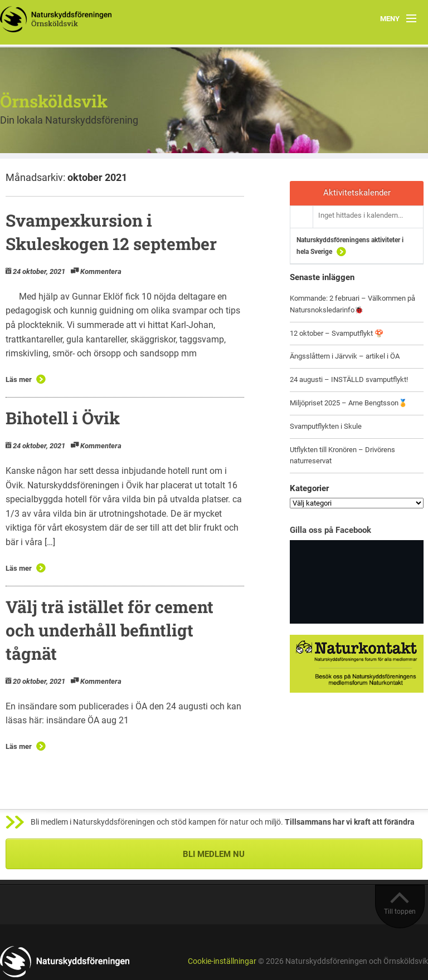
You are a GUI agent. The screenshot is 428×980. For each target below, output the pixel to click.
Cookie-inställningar (222, 961)
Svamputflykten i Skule (326, 426)
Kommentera (101, 271)
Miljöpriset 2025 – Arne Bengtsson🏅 (349, 403)
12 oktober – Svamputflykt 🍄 (337, 333)
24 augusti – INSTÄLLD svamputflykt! (349, 379)
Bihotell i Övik (63, 418)
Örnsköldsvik (54, 101)
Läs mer (19, 379)
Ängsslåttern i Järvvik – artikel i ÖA (345, 356)
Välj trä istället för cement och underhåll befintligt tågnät (110, 630)
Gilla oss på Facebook (330, 530)
